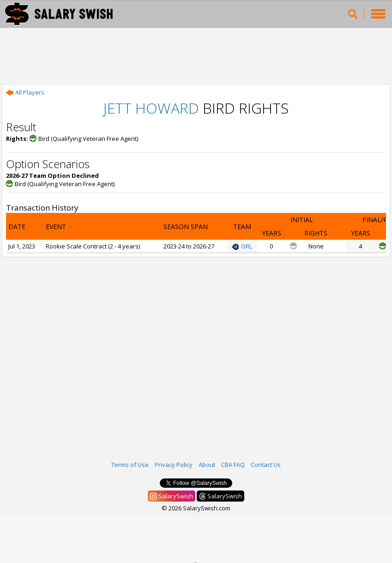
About (207, 465)
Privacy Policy (174, 465)
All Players (25, 92)
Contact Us (266, 465)
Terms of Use (130, 465)
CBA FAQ (233, 465)
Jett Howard (151, 108)
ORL (242, 246)
